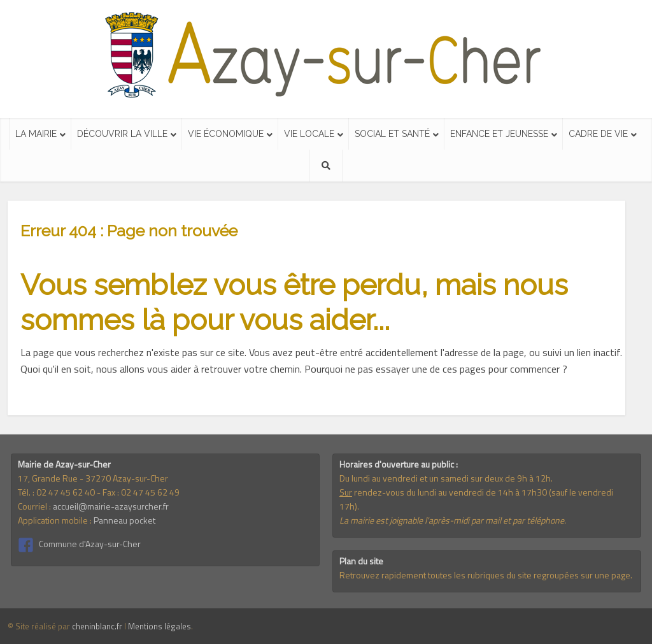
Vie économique (226, 134)
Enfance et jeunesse (499, 134)
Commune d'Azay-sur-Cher (90, 544)
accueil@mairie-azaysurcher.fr (111, 506)
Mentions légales (159, 626)
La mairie (36, 134)
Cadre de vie (598, 134)
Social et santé (392, 134)
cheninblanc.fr (97, 626)
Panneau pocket (124, 520)
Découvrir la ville (122, 134)
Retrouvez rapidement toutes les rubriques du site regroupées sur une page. (486, 575)
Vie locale (309, 134)
